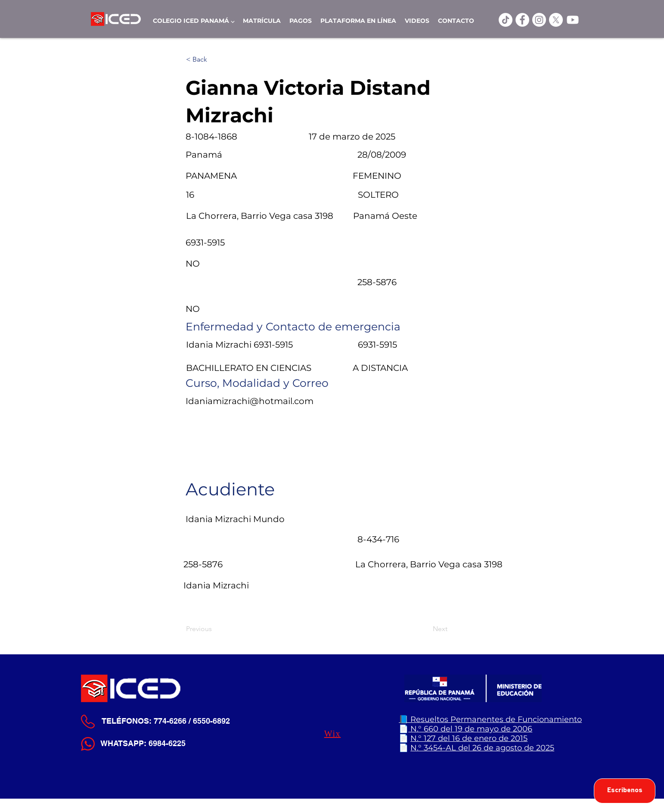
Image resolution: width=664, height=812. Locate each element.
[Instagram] (539, 20)
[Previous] (214, 629)
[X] (556, 20)
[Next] (426, 629)
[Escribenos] (625, 791)
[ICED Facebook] (522, 20)
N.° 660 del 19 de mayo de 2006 (470, 729)
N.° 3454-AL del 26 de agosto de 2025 (482, 748)
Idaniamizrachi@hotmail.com (250, 401)
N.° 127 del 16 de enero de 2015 (469, 738)
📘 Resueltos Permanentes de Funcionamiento (490, 719)
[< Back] (214, 59)
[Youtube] (573, 20)
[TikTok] (506, 20)
